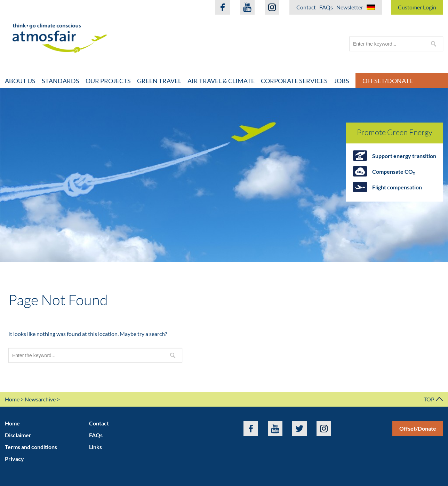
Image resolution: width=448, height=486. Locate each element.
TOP (433, 399)
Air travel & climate (221, 81)
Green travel (159, 81)
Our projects (108, 81)
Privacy (14, 459)
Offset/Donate (418, 428)
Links (95, 447)
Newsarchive (40, 399)
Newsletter (350, 7)
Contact (306, 7)
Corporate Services (294, 81)
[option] (224, 175)
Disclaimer (18, 435)
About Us (20, 81)
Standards (61, 81)
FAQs (326, 7)
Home (12, 399)
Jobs (342, 81)
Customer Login (417, 7)
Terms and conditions (31, 447)
